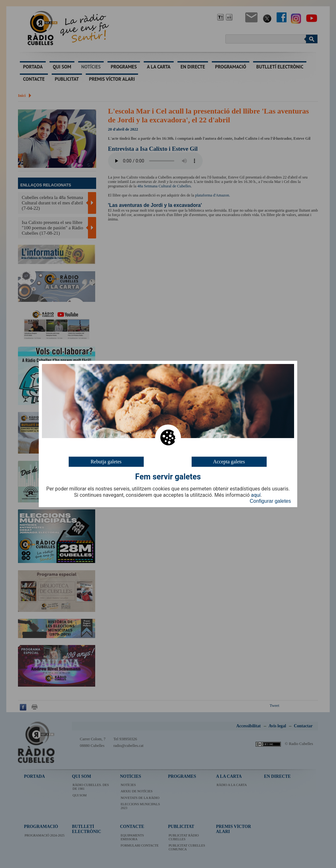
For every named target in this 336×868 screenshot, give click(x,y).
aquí (256, 495)
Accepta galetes (229, 462)
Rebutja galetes (106, 462)
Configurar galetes (270, 501)
